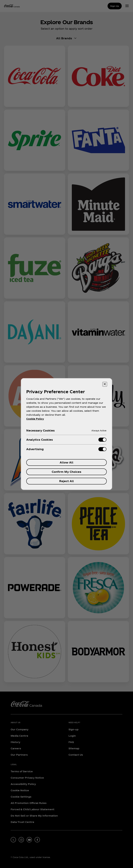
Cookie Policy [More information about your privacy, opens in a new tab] (35, 419)
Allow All (66, 462)
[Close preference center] (105, 384)
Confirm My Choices (66, 472)
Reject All (66, 481)
